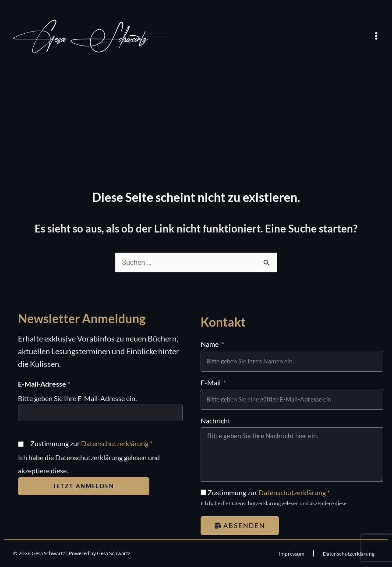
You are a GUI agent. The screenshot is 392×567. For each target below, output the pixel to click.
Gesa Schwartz (81, 39)
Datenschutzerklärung (115, 443)
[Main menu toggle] (376, 36)
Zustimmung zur (91, 443)
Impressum (291, 554)
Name (210, 344)
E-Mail (211, 382)
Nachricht (215, 421)
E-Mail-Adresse (44, 384)
